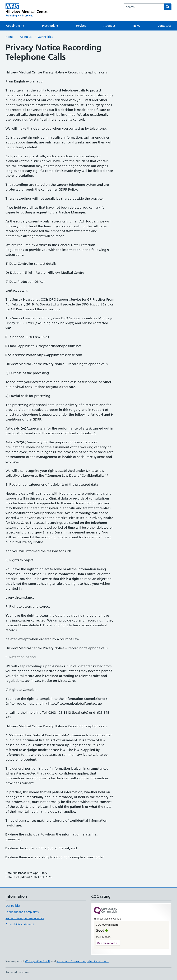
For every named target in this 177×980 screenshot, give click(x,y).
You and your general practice (25, 918)
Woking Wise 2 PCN (38, 961)
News (136, 26)
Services (81, 26)
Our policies (13, 906)
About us (109, 26)
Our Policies (45, 37)
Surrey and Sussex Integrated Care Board (83, 961)
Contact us (164, 26)
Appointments (15, 26)
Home (9, 37)
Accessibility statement (20, 924)
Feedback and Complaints (22, 912)
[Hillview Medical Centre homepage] (27, 10)
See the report (106, 943)
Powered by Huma (17, 972)
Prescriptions (50, 26)
